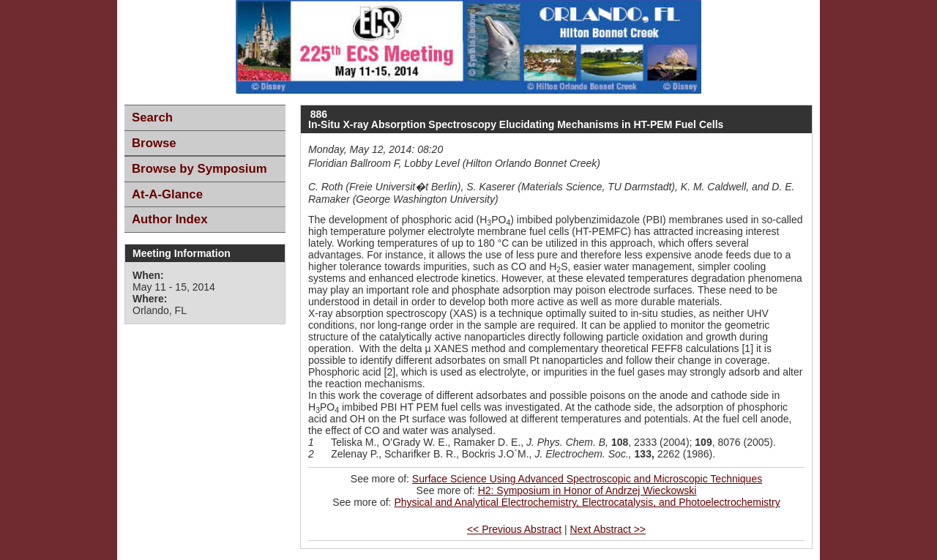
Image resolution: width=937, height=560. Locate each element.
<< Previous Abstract (514, 529)
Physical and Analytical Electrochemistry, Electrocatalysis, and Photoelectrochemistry (587, 502)
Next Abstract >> (608, 529)
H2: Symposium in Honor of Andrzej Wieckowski (587, 490)
